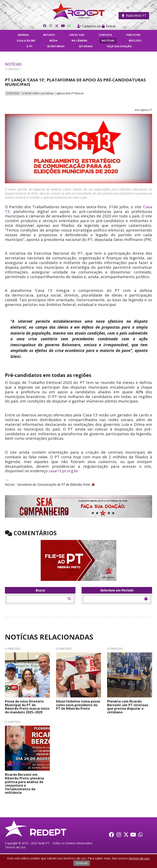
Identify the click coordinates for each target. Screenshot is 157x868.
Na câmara (79, 41)
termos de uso (139, 858)
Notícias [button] (108, 41)
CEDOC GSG (77, 35)
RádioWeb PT (134, 16)
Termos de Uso (15, 847)
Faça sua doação (119, 46)
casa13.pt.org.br (63, 471)
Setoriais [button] (86, 46)
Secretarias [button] (56, 46)
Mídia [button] (53, 41)
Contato (105, 35)
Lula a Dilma (26, 41)
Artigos (49, 35)
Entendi (82, 863)
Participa (133, 35)
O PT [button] (30, 46)
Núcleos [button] (135, 41)
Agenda (23, 35)
